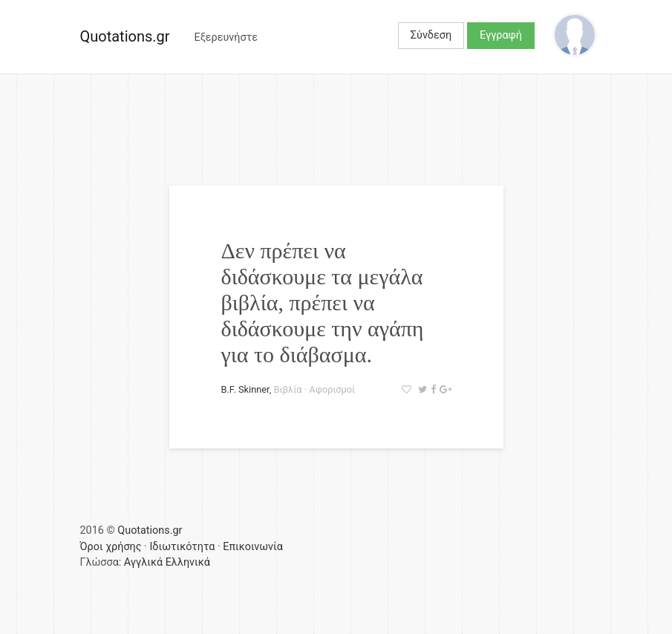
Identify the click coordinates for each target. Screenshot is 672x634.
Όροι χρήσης (111, 547)
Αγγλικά (143, 562)
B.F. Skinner (245, 389)
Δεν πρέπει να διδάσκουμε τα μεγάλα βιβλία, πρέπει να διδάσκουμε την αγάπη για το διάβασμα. (323, 303)
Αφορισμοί (332, 389)
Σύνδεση (431, 35)
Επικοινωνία (253, 547)
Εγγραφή (501, 35)
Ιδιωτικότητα (182, 547)
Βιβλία (287, 389)
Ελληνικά (188, 562)
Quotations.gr (125, 36)
